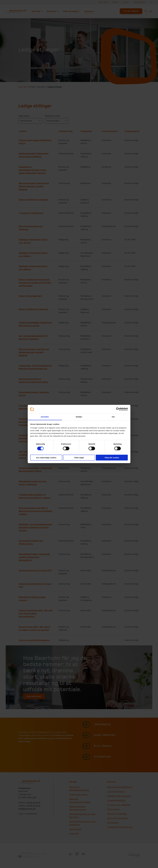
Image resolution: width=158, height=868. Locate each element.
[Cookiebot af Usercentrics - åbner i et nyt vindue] (118, 409)
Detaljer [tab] (79, 417)
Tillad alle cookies (112, 458)
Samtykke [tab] (45, 417)
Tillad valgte (79, 458)
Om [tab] (113, 417)
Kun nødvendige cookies (46, 458)
